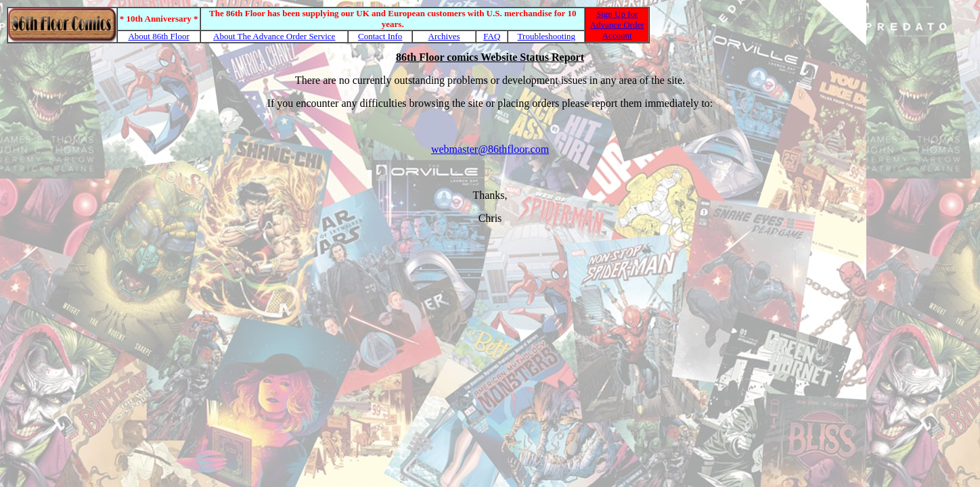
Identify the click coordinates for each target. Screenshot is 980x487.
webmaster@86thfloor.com (490, 149)
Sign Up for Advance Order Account (617, 25)
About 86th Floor (158, 36)
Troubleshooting (547, 36)
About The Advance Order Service (274, 36)
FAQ (492, 36)
